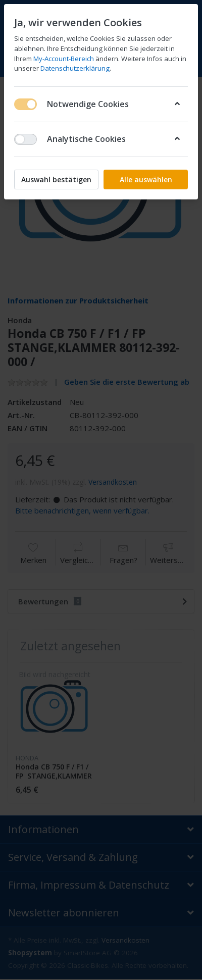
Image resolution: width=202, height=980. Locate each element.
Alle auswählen (146, 179)
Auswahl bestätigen (56, 179)
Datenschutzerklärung (75, 68)
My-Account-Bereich (64, 59)
